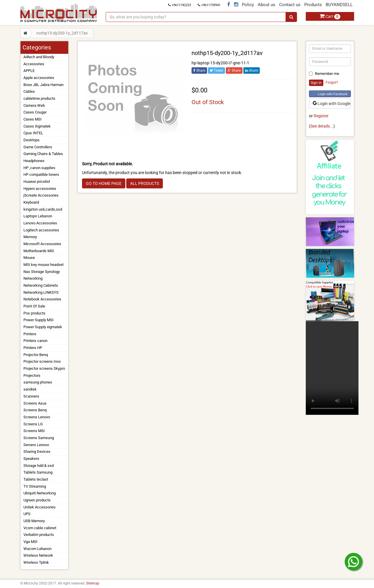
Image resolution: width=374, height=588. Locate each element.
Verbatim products (39, 535)
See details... (322, 126)
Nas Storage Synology (42, 272)
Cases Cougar (35, 112)
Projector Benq (36, 355)
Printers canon (35, 341)
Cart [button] (330, 16)
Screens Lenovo (37, 417)
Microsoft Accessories (42, 244)
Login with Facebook (333, 94)
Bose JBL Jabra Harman (43, 85)
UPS (27, 514)
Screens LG (33, 424)
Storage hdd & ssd (39, 466)
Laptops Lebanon (38, 216)
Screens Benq (35, 410)
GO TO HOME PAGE (104, 183)
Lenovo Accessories (40, 223)
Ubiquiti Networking (40, 493)
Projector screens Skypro (44, 368)
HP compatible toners (41, 174)
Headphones (34, 161)
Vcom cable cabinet (40, 528)
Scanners (31, 396)
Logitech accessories (41, 230)
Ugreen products (37, 500)
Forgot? (332, 82)
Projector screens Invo (42, 361)
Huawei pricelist (37, 182)
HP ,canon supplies (39, 168)
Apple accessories (39, 78)
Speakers (31, 459)
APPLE (29, 71)
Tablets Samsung (38, 472)
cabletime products (39, 98)
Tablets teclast (36, 479)
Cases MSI (33, 119)
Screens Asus (35, 403)
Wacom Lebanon (37, 549)
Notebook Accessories (42, 299)
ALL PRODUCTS (145, 183)
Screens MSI (34, 431)
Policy (248, 5)
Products (313, 5)
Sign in (316, 83)
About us (267, 5)
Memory (30, 237)
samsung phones (38, 382)
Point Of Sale (34, 306)
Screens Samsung (39, 438)
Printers (30, 334)
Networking (33, 278)
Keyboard (31, 202)
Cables (29, 91)
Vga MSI (30, 542)
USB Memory (34, 521)
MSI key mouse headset (43, 265)
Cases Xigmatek (37, 126)
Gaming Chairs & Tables (43, 154)
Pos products (34, 313)
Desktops (31, 140)
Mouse (29, 258)
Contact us (290, 5)
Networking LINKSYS (41, 292)
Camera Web (34, 105)
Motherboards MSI (39, 251)
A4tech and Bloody (39, 57)
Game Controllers (38, 147)
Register (321, 116)
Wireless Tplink (36, 562)
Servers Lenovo (36, 445)
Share (199, 71)
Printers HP (33, 348)
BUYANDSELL (339, 5)
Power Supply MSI (39, 320)
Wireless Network (38, 555)
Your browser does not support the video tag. (332, 368)
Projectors (32, 375)
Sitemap (93, 583)
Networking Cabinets (41, 285)
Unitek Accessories (40, 507)
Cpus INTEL (33, 133)
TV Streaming (35, 486)
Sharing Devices (37, 452)
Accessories (34, 64)
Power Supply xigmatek (43, 327)
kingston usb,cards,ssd (43, 209)
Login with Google (332, 104)
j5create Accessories (41, 195)
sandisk (30, 389)
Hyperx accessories (40, 189)
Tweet (216, 71)
